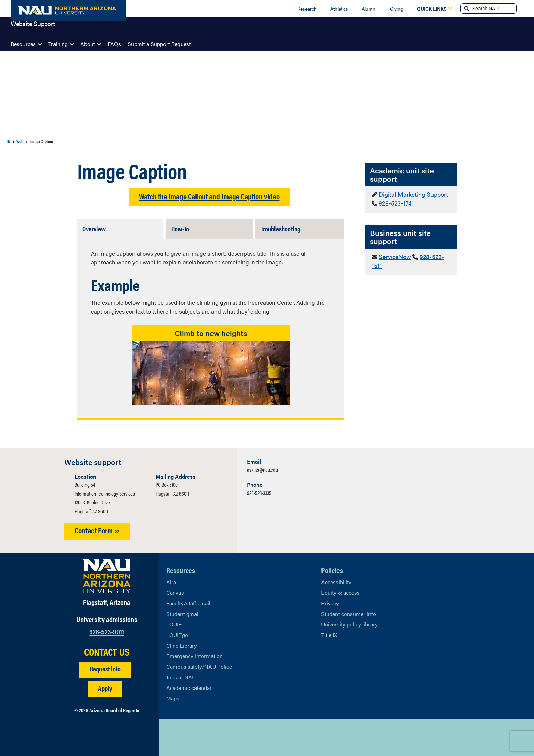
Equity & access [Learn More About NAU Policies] (340, 591)
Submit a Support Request (159, 44)
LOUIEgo (177, 633)
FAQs (114, 44)
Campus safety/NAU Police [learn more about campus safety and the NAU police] (199, 665)
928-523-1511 (434, 255)
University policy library (349, 623)
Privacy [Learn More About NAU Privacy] (330, 601)
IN (9, 141)
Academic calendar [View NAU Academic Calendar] (189, 686)
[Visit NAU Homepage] (107, 575)
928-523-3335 (259, 491)
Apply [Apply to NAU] (105, 686)
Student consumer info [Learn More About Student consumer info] (349, 612)
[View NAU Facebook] (185, 736)
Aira (171, 580)
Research (307, 9)
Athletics (339, 9)
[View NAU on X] (171, 736)
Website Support (33, 29)
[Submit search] (466, 9)
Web (20, 141)
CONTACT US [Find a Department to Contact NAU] (107, 650)
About (88, 44)
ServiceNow (394, 255)
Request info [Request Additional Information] (105, 667)
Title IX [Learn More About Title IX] (329, 633)
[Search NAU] (494, 9)
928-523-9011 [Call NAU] (107, 629)
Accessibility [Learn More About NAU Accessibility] (336, 580)
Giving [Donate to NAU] (397, 9)
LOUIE (174, 623)
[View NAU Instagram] (212, 736)
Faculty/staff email (188, 601)
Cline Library (182, 644)
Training (58, 44)
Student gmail (183, 612)
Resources (23, 44)
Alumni (369, 9)
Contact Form (97, 528)
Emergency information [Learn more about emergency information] (194, 654)
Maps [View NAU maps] (173, 697)
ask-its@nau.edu (262, 468)
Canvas (175, 591)
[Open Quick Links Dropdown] (432, 9)
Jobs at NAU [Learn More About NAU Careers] (181, 675)
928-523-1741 (395, 202)
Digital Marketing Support (411, 194)
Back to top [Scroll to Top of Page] (441, 736)
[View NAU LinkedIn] (199, 736)
